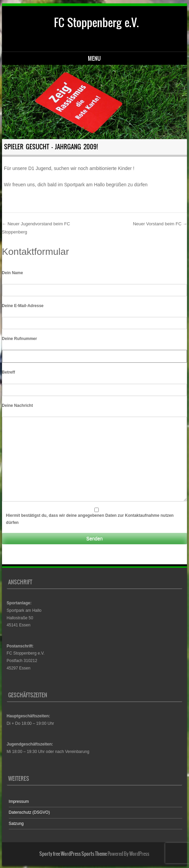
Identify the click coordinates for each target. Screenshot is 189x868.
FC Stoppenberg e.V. (96, 23)
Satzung (16, 824)
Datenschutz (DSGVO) (29, 812)
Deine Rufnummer (20, 339)
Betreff (9, 372)
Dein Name (13, 273)
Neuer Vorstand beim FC (160, 224)
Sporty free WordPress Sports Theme (73, 854)
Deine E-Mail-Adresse (23, 306)
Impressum (19, 801)
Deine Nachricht (17, 405)
